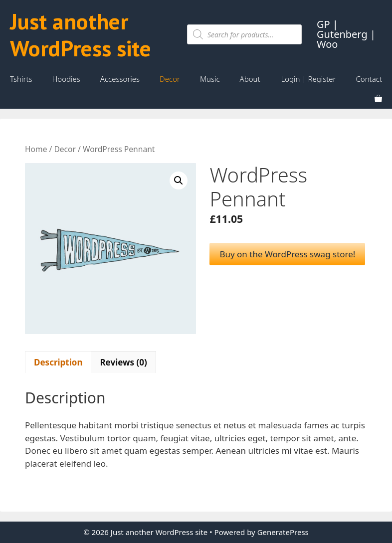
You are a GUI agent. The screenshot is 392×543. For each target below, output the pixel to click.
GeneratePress (283, 532)
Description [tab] (58, 362)
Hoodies (66, 79)
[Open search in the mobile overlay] (244, 34)
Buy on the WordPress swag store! (287, 254)
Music (210, 79)
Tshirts (21, 79)
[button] (179, 181)
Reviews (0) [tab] (123, 362)
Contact (369, 79)
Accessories (120, 79)
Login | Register (309, 79)
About (250, 79)
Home (36, 149)
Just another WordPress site (81, 34)
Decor (170, 79)
